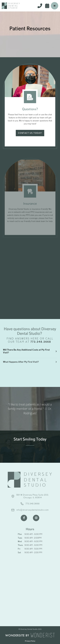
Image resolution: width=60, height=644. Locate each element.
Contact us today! (30, 133)
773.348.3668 (41, 342)
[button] (55, 6)
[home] (11, 6)
